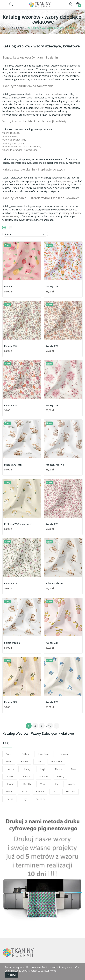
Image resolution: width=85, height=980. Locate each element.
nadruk (26, 776)
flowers (10, 784)
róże (24, 791)
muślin (58, 769)
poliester (40, 799)
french (24, 761)
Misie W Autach (13, 465)
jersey (27, 769)
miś (55, 791)
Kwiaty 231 (52, 286)
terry (9, 761)
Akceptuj (12, 975)
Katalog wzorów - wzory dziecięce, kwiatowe (38, 734)
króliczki (71, 784)
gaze (74, 769)
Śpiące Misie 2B (54, 583)
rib (56, 784)
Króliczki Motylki (55, 465)
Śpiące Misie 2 (12, 643)
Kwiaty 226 (52, 524)
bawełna (11, 769)
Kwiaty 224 (52, 643)
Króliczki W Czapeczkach (18, 524)
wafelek (44, 776)
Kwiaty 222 (52, 702)
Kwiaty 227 (52, 405)
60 (50, 726)
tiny (24, 799)
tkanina (64, 754)
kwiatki (27, 784)
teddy (9, 791)
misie (43, 784)
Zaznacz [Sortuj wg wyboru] (25, 234)
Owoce (8, 286)
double (10, 776)
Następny (55, 726)
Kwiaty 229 (52, 346)
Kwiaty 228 (10, 405)
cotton (25, 754)
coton (9, 754)
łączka (9, 799)
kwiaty (60, 776)
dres (39, 761)
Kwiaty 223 (10, 702)
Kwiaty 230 (10, 346)
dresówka (56, 761)
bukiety (40, 791)
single (43, 769)
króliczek (71, 791)
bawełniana (44, 754)
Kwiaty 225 (10, 583)
